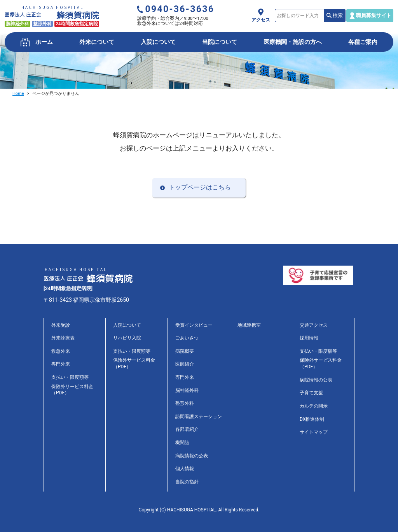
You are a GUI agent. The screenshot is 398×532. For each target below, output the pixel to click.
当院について (220, 42)
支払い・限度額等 (70, 377)
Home (18, 94)
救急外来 (61, 351)
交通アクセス (314, 325)
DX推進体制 (312, 419)
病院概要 (185, 351)
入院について (158, 42)
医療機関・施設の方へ (293, 42)
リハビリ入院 (127, 338)
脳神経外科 (187, 390)
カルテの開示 (314, 406)
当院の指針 (187, 482)
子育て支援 (311, 393)
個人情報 (185, 469)
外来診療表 (63, 338)
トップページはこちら (200, 187)
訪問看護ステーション (199, 416)
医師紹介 (185, 364)
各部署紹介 (187, 429)
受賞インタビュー (194, 325)
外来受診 (61, 325)
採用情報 (309, 338)
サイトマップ (314, 432)
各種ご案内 (363, 42)
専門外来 (61, 364)
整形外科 (185, 403)
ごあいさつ (187, 338)
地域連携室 (249, 325)
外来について (97, 42)
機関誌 (182, 443)
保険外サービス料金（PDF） (72, 390)
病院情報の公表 (192, 456)
